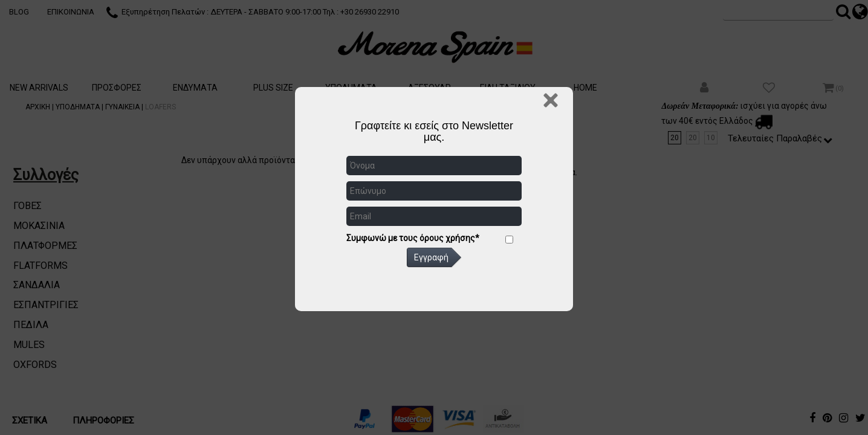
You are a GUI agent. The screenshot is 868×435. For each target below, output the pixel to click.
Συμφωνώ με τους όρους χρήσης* (413, 238)
